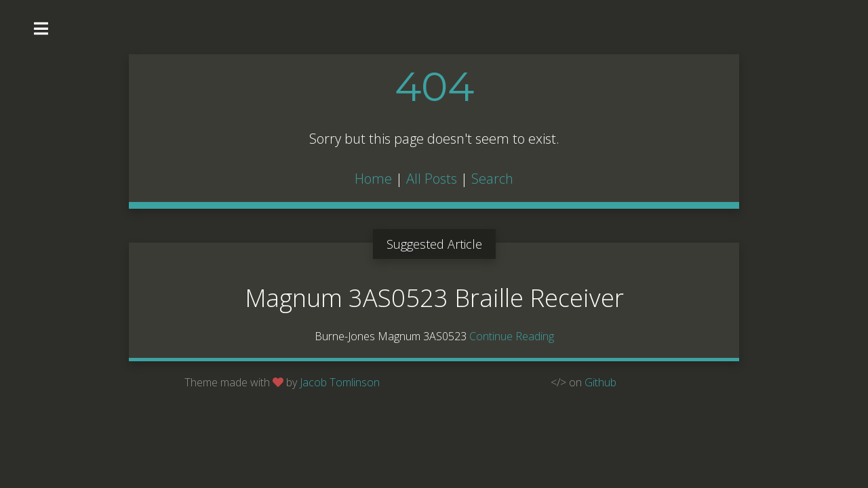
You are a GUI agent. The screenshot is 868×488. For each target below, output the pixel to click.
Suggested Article (434, 244)
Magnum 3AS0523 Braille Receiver (434, 298)
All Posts (432, 179)
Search (492, 179)
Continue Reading (512, 336)
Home (373, 179)
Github (600, 382)
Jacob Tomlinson (340, 382)
